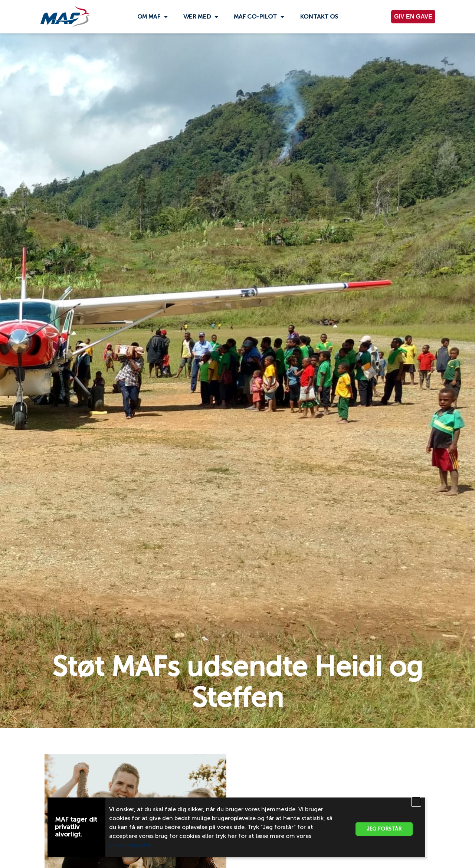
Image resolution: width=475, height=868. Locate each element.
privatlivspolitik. (131, 845)
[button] (416, 802)
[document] (237, 434)
